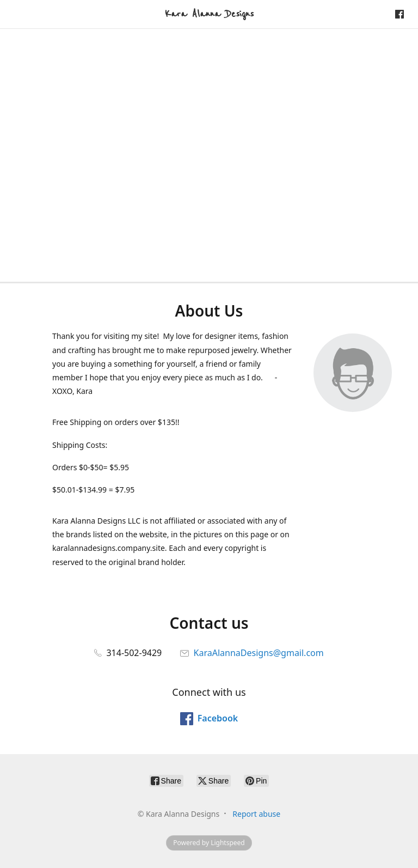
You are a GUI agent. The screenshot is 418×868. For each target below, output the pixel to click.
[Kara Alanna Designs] (209, 14)
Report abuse (256, 814)
